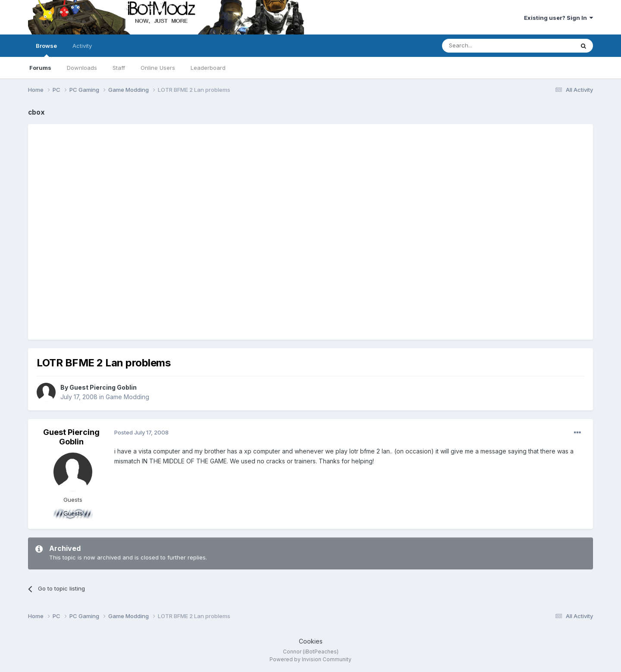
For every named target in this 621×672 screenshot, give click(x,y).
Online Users (158, 68)
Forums (40, 68)
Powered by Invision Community (310, 659)
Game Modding (127, 397)
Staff (119, 68)
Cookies (311, 641)
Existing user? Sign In (558, 18)
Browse (46, 50)
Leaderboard (208, 68)
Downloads (82, 68)
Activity (82, 46)
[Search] (486, 46)
